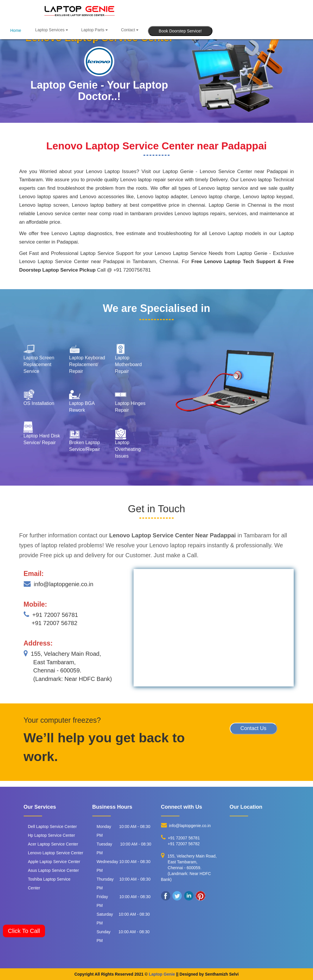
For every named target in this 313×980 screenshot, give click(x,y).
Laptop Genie (162, 974)
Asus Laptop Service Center (53, 870)
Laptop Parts (94, 30)
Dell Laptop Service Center (52, 827)
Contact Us (254, 728)
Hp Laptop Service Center (52, 835)
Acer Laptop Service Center (53, 844)
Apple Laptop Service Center (54, 862)
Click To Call (24, 931)
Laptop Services (51, 30)
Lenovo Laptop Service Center (56, 853)
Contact (130, 30)
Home (16, 30)
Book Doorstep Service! (180, 31)
